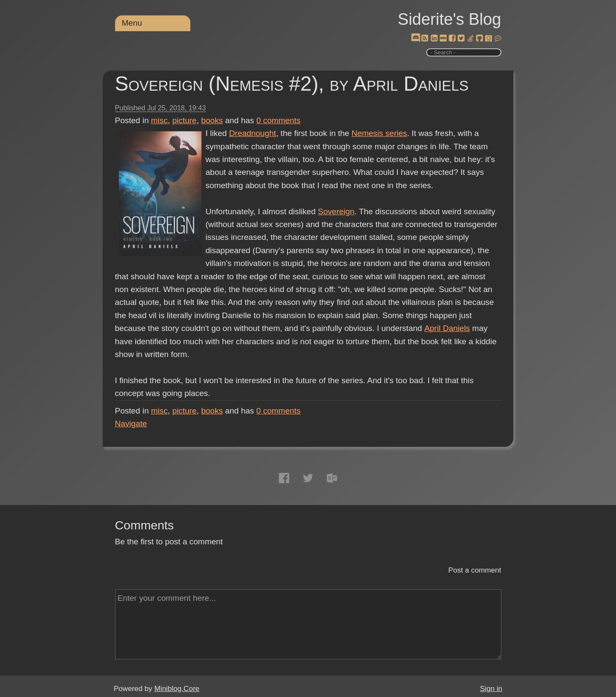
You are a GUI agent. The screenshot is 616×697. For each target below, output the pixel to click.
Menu (132, 23)
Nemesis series (379, 133)
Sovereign (336, 211)
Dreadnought (252, 133)
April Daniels (447, 328)
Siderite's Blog (450, 19)
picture (185, 120)
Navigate (131, 424)
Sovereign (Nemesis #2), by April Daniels (292, 84)
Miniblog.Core (177, 689)
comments (278, 120)
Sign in (491, 689)
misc (159, 120)
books (212, 120)
